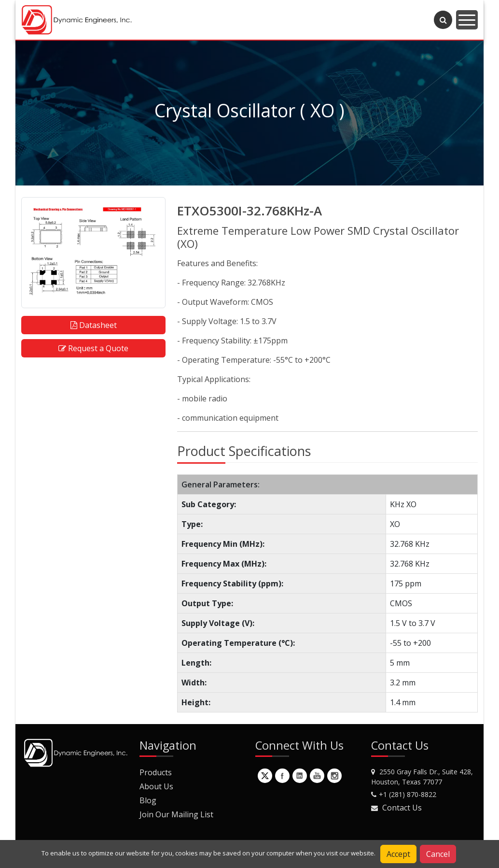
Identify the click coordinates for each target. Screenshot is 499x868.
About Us (156, 786)
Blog (148, 800)
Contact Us (402, 808)
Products (156, 772)
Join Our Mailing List (176, 814)
